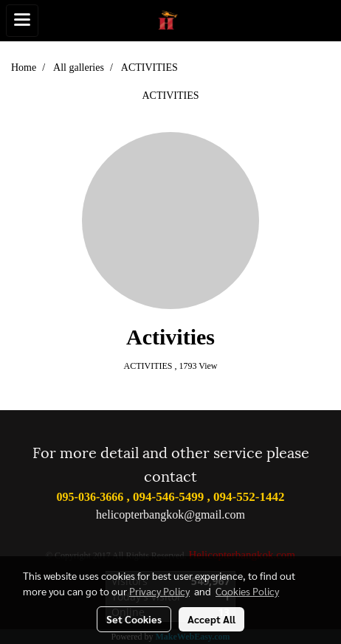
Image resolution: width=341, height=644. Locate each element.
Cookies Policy (247, 591)
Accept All (211, 619)
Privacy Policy (159, 591)
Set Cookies (134, 619)
